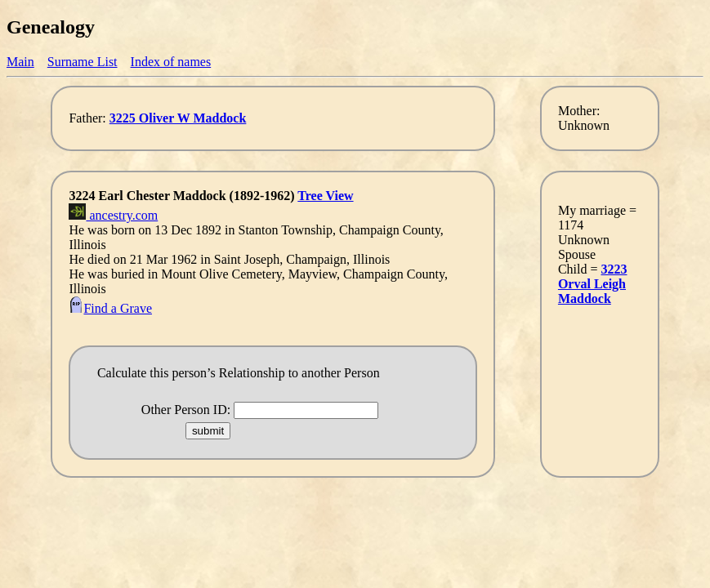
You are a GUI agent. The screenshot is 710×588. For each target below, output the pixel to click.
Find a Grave (110, 308)
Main (20, 62)
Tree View (325, 196)
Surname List (83, 62)
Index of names (171, 62)
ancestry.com (113, 215)
